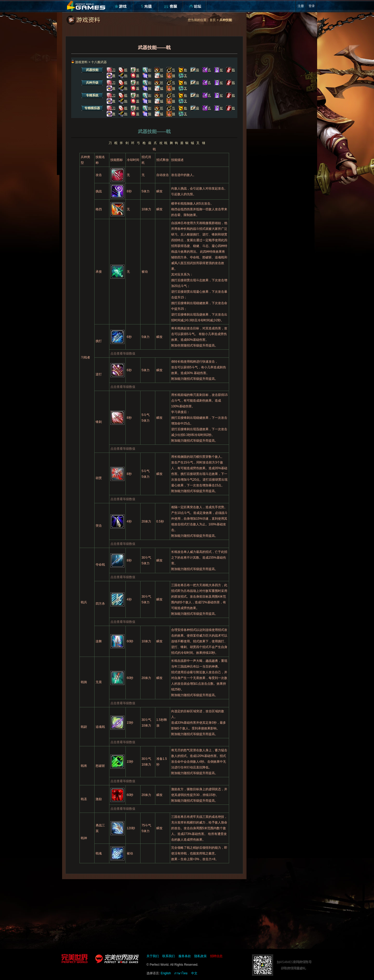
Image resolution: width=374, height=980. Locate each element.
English (166, 973)
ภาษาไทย (181, 973)
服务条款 (185, 956)
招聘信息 (216, 956)
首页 (213, 20)
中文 (194, 973)
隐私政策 (201, 956)
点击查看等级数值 (123, 354)
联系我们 (169, 956)
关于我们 (153, 956)
